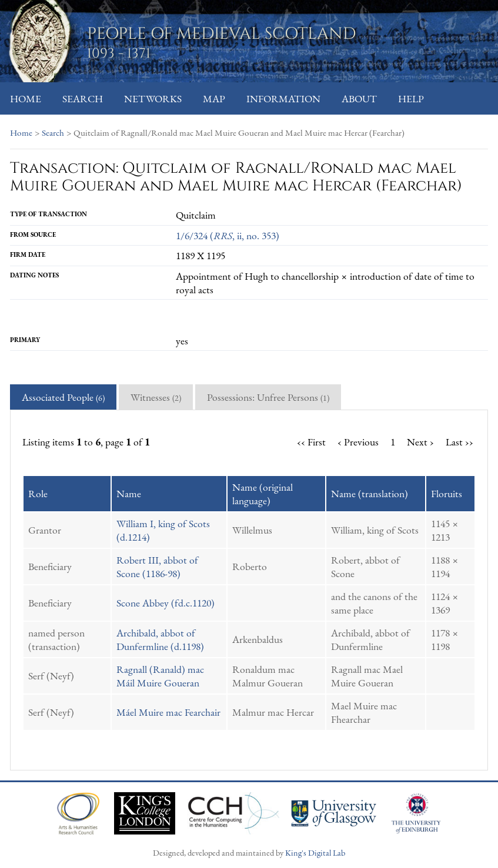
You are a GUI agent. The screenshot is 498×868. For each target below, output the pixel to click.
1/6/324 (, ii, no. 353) (228, 235)
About (359, 98)
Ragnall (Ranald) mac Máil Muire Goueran (160, 676)
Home (26, 98)
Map (214, 98)
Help (411, 98)
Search (83, 98)
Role (38, 493)
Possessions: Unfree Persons (268, 397)
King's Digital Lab (315, 852)
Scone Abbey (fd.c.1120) (166, 603)
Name (129, 493)
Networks (153, 98)
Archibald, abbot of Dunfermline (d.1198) (160, 639)
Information (283, 98)
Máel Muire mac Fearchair (168, 712)
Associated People (63, 397)
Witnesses (156, 397)
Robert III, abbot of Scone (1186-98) (157, 567)
